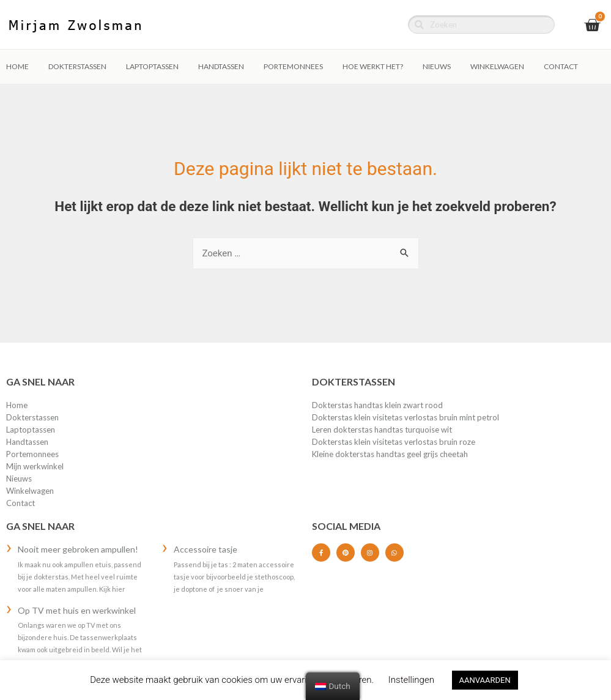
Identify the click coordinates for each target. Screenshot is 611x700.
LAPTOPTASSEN (152, 66)
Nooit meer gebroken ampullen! (78, 549)
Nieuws (437, 66)
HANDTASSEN (221, 66)
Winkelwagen (497, 66)
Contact (561, 66)
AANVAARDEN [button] (485, 680)
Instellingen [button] (411, 680)
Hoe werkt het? (373, 66)
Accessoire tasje (206, 549)
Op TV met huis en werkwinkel (77, 610)
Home (17, 66)
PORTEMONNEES (293, 66)
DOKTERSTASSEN (77, 66)
